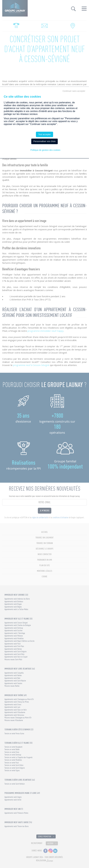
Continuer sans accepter (74, 91)
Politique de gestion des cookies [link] (45, 150)
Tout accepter (44, 134)
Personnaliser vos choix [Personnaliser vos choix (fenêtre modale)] (45, 141)
